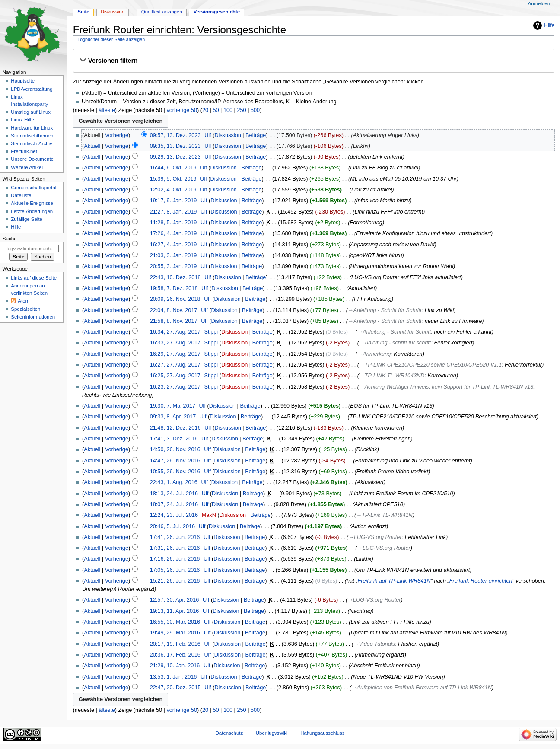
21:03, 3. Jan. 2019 (173, 255)
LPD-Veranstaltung (32, 89)
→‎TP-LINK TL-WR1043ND (392, 376)
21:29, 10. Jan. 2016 (175, 666)
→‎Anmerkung (374, 354)
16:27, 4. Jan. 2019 (173, 245)
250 (241, 110)
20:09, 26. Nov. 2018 (175, 299)
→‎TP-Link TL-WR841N (384, 515)
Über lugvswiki (272, 733)
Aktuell (92, 146)
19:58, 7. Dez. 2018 (174, 288)
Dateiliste (21, 195)
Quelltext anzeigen (162, 12)
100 (228, 110)
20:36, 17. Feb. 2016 (175, 655)
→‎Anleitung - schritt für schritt (395, 343)
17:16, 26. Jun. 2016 (175, 559)
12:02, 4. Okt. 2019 (173, 190)
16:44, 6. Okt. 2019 (173, 168)
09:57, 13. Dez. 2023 (175, 135)
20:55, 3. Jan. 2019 (173, 266)
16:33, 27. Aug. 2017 (175, 343)
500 (255, 110)
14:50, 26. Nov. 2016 (175, 449)
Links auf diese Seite (34, 278)
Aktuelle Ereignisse (32, 203)
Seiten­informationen (33, 317)
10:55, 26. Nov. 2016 (175, 472)
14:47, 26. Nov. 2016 (175, 461)
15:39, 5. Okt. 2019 (173, 179)
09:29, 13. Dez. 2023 (175, 157)
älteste (107, 110)
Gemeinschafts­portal (33, 188)
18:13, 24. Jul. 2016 (174, 494)
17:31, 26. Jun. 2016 (175, 548)
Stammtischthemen (32, 136)
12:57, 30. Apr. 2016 (175, 600)
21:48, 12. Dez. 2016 (175, 428)
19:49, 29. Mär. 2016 (175, 633)
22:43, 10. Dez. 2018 (175, 277)
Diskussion (227, 135)
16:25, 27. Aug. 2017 (175, 376)
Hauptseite (23, 81)
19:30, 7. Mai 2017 (173, 406)
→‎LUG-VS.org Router (375, 537)
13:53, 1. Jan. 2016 (173, 677)
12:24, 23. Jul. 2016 (174, 515)
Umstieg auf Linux (31, 112)
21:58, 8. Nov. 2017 (174, 321)
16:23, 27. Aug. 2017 (175, 387)
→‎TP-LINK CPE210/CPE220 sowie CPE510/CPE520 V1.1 (430, 365)
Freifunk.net (24, 151)
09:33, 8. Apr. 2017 (173, 417)
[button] (313, 61)
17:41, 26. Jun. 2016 (175, 537)
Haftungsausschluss (322, 733)
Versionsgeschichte (217, 12)
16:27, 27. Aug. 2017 (175, 365)
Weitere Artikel (27, 167)
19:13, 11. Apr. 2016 (175, 611)
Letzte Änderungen (32, 211)
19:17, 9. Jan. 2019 (173, 201)
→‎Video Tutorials (374, 644)
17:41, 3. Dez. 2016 (174, 439)
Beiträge (256, 135)
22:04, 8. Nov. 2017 (174, 310)
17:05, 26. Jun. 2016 (175, 570)
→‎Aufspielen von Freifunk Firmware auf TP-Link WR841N (422, 688)
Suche (10, 239)
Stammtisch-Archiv (31, 143)
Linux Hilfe (22, 120)
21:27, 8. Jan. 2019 (173, 212)
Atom (24, 301)
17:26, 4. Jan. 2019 (173, 233)
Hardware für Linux (32, 128)
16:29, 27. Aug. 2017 (175, 354)
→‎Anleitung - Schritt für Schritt (385, 310)
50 (216, 110)
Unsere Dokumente (32, 159)
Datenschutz (229, 733)
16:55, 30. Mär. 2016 (175, 622)
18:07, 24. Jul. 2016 (174, 504)
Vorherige (117, 135)
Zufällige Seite (27, 219)
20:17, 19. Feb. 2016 (175, 644)
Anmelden (539, 3)
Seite (83, 12)
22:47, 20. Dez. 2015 (175, 688)
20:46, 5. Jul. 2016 (172, 526)
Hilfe (549, 25)
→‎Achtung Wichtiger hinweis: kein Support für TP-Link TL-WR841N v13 (446, 387)
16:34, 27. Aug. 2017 (175, 332)
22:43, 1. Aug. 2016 (174, 482)
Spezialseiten (25, 309)
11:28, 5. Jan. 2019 (173, 223)
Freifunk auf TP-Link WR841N (394, 581)
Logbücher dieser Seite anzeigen (111, 39)
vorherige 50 (182, 110)
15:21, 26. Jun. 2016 (175, 581)
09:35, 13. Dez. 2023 (175, 146)
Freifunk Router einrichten (481, 581)
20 (205, 110)
